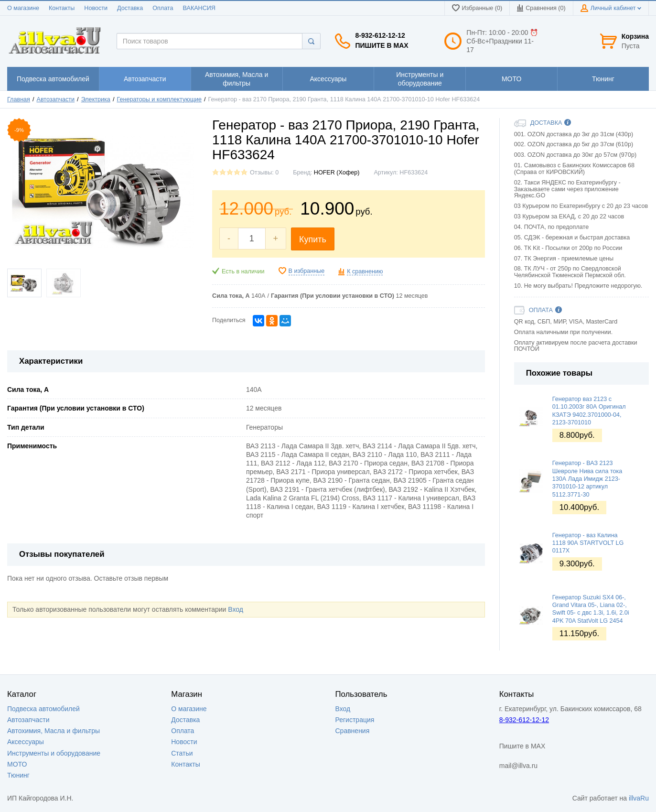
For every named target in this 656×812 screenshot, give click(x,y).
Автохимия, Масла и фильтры (54, 731)
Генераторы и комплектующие (159, 99)
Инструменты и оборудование (54, 753)
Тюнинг (18, 775)
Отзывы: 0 (264, 173)
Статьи (182, 753)
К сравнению (365, 271)
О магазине (23, 8)
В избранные (307, 271)
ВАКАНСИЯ (199, 8)
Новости (96, 8)
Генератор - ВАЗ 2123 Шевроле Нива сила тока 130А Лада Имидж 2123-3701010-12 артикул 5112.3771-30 (587, 479)
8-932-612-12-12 (380, 35)
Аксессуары (26, 742)
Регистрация (355, 720)
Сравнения (353, 731)
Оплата (163, 8)
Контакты (62, 8)
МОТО (17, 764)
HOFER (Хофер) (337, 173)
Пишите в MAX (382, 45)
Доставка (130, 8)
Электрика (96, 99)
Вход (236, 609)
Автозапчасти (56, 99)
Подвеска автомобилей (43, 709)
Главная (19, 99)
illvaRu (639, 798)
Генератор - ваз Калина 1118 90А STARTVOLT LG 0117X (588, 543)
